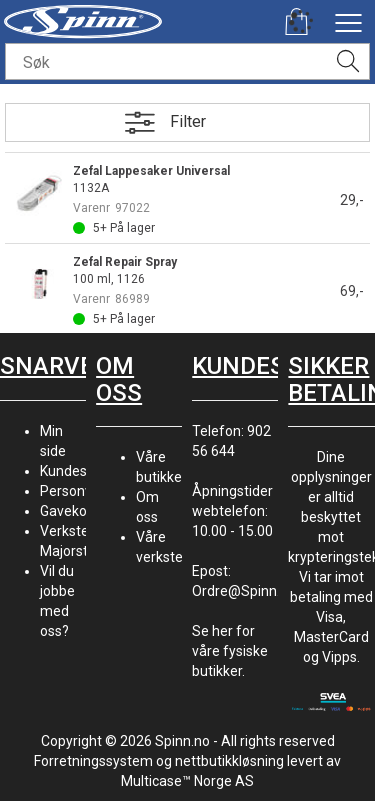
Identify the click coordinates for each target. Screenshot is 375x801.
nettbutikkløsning (229, 761)
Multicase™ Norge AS (187, 781)
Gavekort (68, 511)
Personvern (76, 491)
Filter (188, 121)
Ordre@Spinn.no (244, 591)
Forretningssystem (93, 761)
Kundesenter (80, 471)
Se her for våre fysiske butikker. (230, 651)
